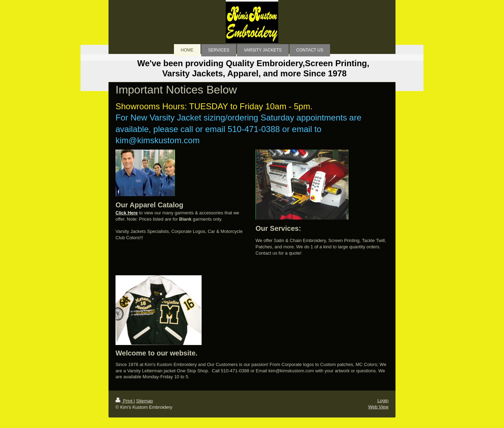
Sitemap (145, 401)
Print (125, 401)
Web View (378, 407)
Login (383, 401)
